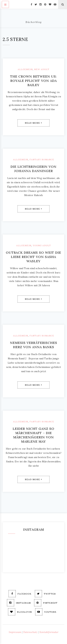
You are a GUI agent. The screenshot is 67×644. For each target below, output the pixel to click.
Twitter (45, 594)
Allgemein (25, 69)
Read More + (33, 123)
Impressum (15, 632)
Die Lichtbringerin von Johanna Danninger (33, 169)
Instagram (19, 603)
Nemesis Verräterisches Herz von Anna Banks (34, 345)
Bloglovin (20, 612)
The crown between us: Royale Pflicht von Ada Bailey (33, 81)
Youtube (46, 612)
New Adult (42, 69)
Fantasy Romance (42, 159)
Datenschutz (30, 632)
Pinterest (46, 603)
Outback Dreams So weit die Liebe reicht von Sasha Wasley (33, 257)
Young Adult (42, 245)
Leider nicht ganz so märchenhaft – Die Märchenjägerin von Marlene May (33, 435)
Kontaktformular (49, 632)
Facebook (20, 594)
